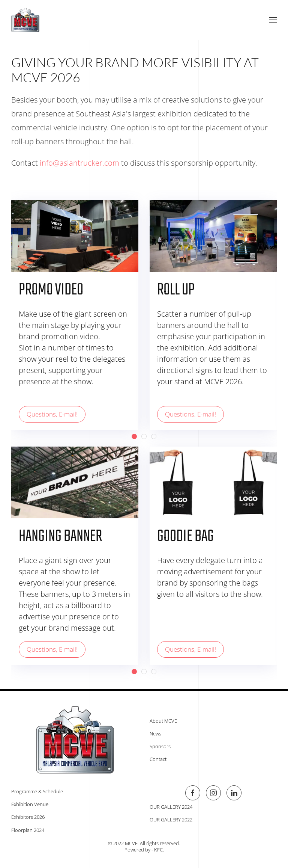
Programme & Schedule (36, 791)
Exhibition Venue (28, 804)
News (154, 734)
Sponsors (159, 746)
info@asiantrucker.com (79, 163)
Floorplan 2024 (26, 830)
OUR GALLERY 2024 (169, 807)
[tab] (134, 436)
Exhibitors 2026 (26, 817)
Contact (157, 759)
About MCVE (162, 721)
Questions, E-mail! (52, 414)
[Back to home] (25, 20)
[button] (273, 20)
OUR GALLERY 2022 (169, 820)
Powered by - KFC (142, 850)
